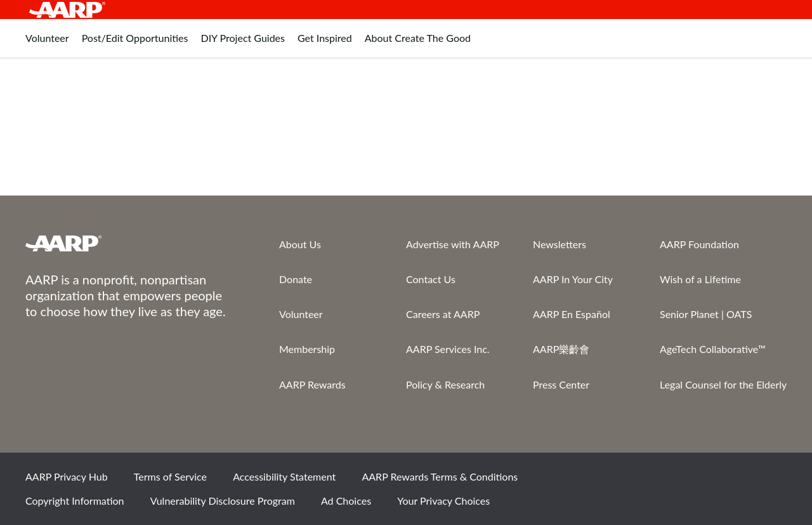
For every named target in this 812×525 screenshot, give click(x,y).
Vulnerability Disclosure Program (223, 501)
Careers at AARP (443, 314)
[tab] (47, 45)
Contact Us (431, 279)
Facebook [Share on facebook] (641, 481)
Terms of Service (170, 476)
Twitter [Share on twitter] (684, 481)
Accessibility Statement (284, 476)
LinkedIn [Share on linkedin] (771, 481)
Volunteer (301, 314)
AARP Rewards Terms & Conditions (440, 476)
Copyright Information (75, 501)
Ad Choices (346, 501)
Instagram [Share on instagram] (728, 481)
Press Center (561, 384)
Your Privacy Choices (443, 501)
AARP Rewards (312, 384)
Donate (296, 279)
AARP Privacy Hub (67, 476)
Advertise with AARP (453, 244)
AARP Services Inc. (448, 349)
